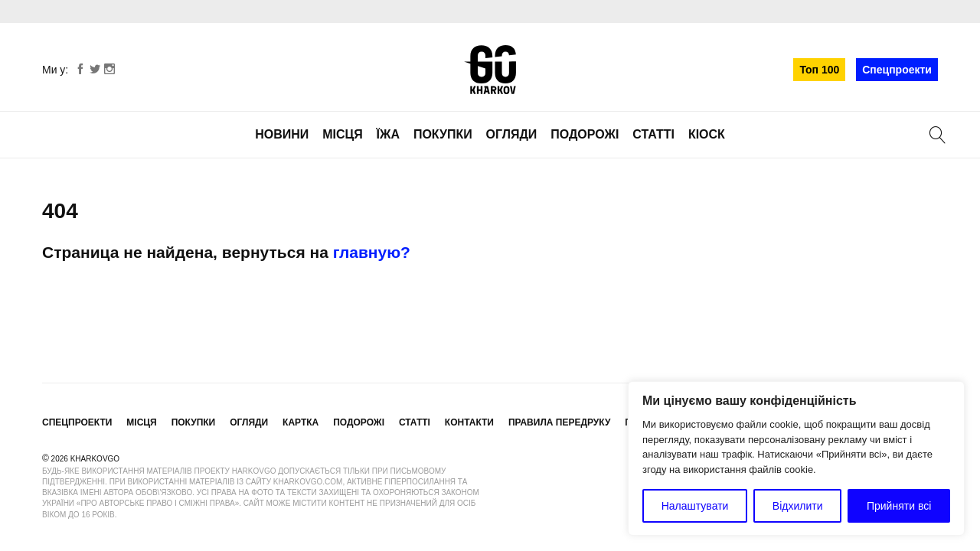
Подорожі (585, 134)
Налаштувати (695, 506)
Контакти (469, 422)
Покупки (443, 134)
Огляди (512, 134)
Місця (343, 134)
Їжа (388, 134)
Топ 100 (819, 70)
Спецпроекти (897, 70)
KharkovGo (490, 70)
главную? (372, 252)
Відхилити (798, 506)
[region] (796, 458)
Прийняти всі (899, 506)
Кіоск (707, 134)
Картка (301, 422)
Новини (282, 134)
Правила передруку (560, 422)
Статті (653, 134)
